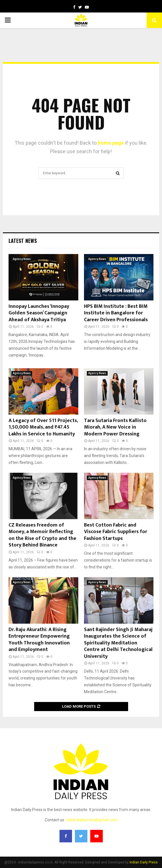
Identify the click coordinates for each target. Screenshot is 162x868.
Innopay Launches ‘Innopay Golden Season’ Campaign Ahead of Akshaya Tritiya (39, 313)
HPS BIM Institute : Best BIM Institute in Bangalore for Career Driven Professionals (116, 313)
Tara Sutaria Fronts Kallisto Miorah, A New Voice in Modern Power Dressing (115, 427)
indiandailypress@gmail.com (92, 820)
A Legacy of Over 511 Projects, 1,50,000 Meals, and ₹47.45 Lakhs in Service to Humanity (43, 427)
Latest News (23, 241)
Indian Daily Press (144, 862)
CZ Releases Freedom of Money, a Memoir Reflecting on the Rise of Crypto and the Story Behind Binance (42, 535)
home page (111, 143)
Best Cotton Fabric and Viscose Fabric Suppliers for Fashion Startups (116, 532)
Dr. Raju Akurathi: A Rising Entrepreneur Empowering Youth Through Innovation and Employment (39, 640)
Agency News (22, 259)
